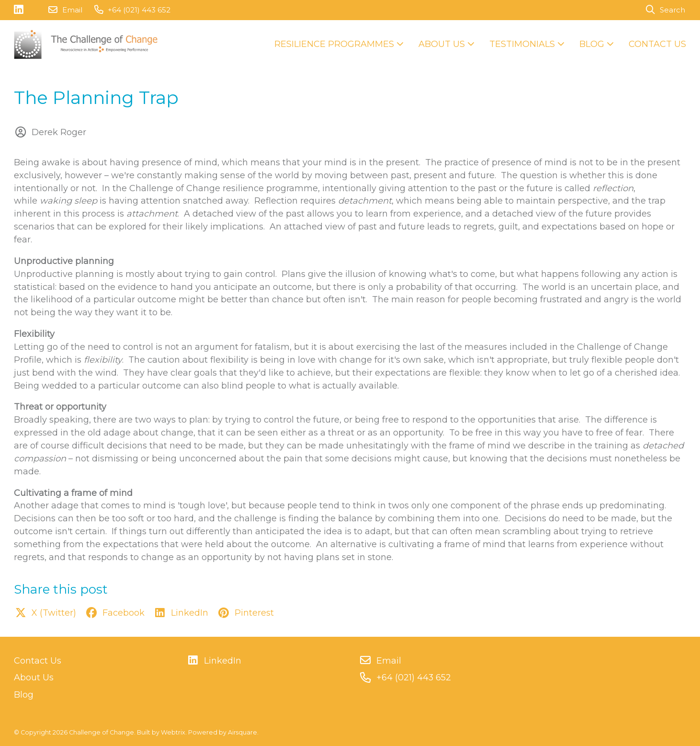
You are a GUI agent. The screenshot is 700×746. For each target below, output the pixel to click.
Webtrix (173, 732)
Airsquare (243, 732)
